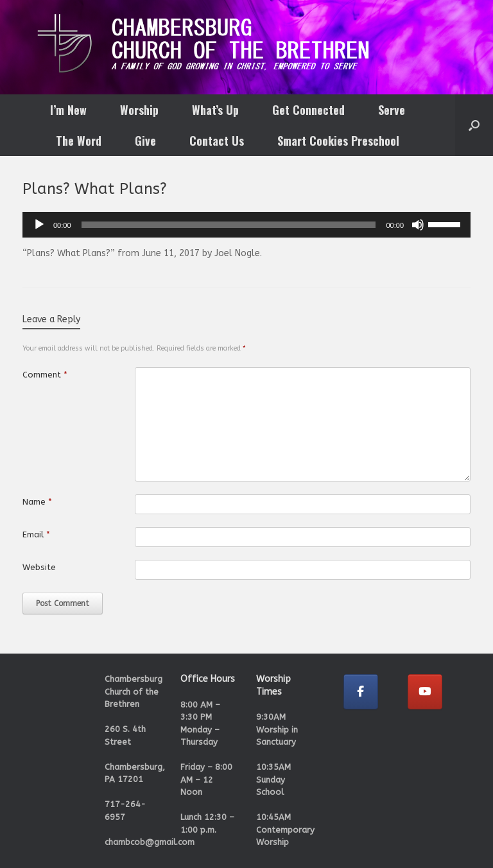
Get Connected (308, 110)
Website (39, 567)
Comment (45, 375)
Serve (392, 110)
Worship (139, 110)
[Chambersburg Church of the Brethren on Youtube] (425, 692)
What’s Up (215, 110)
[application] (246, 225)
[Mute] (418, 225)
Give (145, 141)
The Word (79, 141)
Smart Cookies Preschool (338, 141)
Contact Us (217, 141)
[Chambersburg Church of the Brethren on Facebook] (361, 692)
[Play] (39, 225)
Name (37, 502)
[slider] (229, 225)
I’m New (68, 110)
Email (36, 534)
